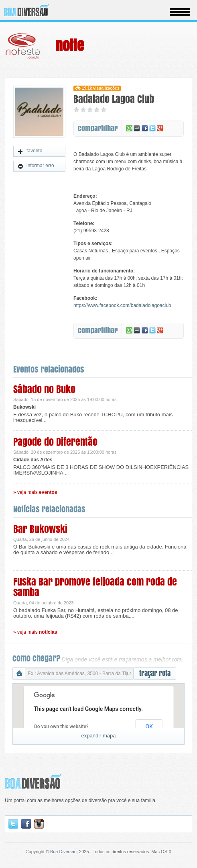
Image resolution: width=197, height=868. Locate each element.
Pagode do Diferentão (55, 442)
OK (149, 727)
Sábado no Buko (44, 389)
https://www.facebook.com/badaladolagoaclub (122, 305)
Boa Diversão (63, 852)
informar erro (36, 166)
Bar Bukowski (40, 529)
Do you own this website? (61, 727)
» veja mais (35, 492)
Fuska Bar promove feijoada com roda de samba (95, 587)
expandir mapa (99, 736)
